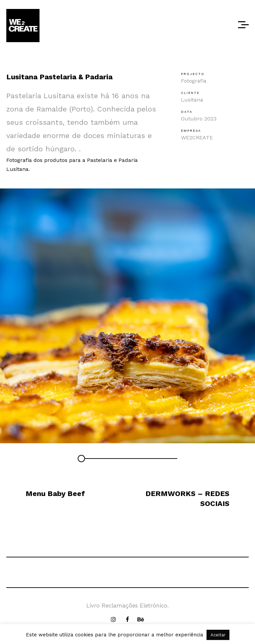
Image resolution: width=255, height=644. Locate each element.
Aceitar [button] (218, 635)
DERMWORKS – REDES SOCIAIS (187, 499)
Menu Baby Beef (55, 494)
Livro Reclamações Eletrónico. (127, 606)
